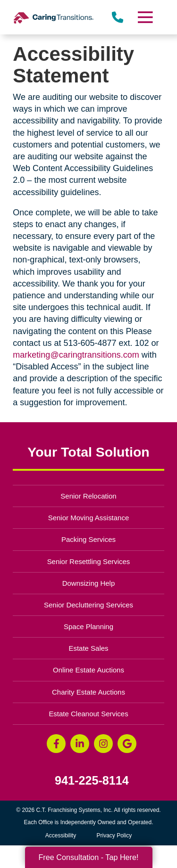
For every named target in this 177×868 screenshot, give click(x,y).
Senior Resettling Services (89, 561)
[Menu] (144, 17)
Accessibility (61, 835)
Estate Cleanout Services (88, 714)
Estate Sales (88, 648)
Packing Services (88, 539)
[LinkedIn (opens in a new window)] (80, 744)
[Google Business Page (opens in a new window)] (127, 744)
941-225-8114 (92, 781)
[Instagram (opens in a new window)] (103, 744)
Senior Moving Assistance (89, 518)
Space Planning (88, 626)
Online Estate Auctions (88, 670)
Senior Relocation (88, 496)
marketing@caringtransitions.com (76, 355)
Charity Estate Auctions (88, 692)
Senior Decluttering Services (88, 605)
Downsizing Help (89, 583)
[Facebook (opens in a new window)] (56, 744)
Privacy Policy (114, 835)
